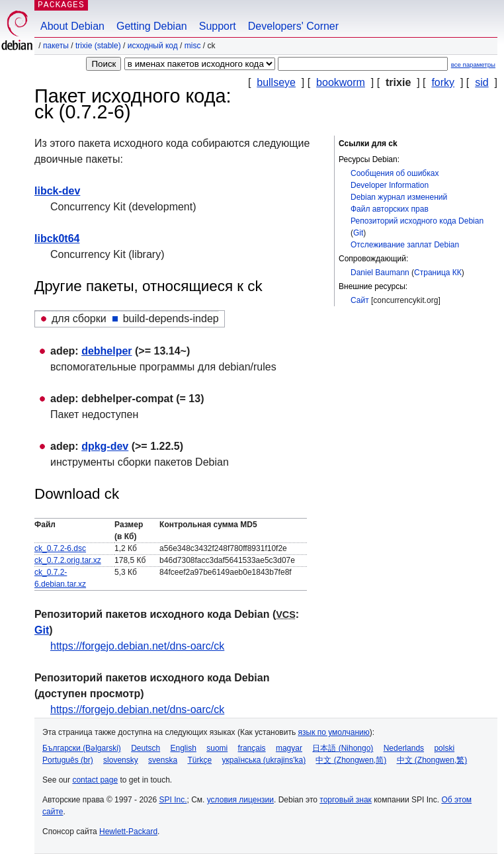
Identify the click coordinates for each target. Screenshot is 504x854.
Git (358, 233)
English (184, 748)
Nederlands (404, 748)
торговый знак (346, 800)
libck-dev (57, 191)
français (252, 748)
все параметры (473, 64)
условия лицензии (240, 800)
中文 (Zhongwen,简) (351, 760)
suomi (217, 748)
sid (482, 82)
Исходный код (153, 46)
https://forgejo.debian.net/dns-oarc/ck (137, 646)
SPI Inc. (173, 800)
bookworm (341, 82)
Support (218, 26)
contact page (95, 780)
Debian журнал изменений (399, 197)
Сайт (360, 300)
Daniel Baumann (380, 273)
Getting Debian (152, 26)
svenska (163, 760)
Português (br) (68, 760)
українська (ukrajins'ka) (264, 760)
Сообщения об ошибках (395, 173)
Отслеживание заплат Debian (405, 245)
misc (193, 46)
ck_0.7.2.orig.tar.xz (68, 560)
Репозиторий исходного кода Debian (417, 221)
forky (443, 82)
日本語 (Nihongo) (343, 748)
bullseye (276, 82)
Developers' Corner (293, 26)
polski (444, 748)
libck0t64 (57, 238)
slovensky (121, 760)
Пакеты (56, 46)
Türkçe (199, 760)
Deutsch (146, 748)
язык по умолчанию (334, 732)
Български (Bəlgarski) (82, 748)
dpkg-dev (105, 446)
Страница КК (438, 273)
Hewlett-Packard (128, 832)
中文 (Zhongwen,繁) (432, 760)
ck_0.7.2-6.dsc (60, 548)
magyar (289, 748)
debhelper (106, 351)
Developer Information (390, 185)
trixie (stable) (98, 46)
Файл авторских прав (390, 209)
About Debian (72, 26)
